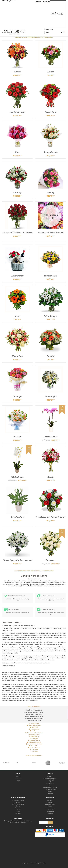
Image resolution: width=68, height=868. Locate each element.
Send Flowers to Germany (34, 714)
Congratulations (50, 808)
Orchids (18, 810)
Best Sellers (18, 814)
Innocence (51, 560)
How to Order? (50, 780)
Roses (18, 802)
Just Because (50, 812)
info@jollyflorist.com (9, 1)
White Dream (17, 477)
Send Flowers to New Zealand (34, 719)
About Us (50, 776)
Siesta (17, 316)
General (18, 812)
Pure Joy (17, 193)
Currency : (47, 2)
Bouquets (18, 808)
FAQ (50, 782)
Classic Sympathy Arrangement (17, 562)
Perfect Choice (51, 437)
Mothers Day (50, 802)
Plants (18, 806)
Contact (18, 776)
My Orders (38, 2)
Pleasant (17, 437)
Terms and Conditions (50, 789)
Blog (50, 786)
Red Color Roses (17, 112)
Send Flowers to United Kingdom (34, 712)
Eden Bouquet (51, 316)
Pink (17, 152)
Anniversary (50, 810)
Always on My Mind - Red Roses (17, 234)
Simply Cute (17, 356)
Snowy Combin (51, 152)
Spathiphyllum (17, 517)
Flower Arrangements (18, 800)
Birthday (50, 806)
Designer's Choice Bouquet (51, 233)
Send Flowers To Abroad (50, 788)
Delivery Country (49, 30)
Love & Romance (50, 804)
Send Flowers (50, 784)
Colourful (17, 397)
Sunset (17, 72)
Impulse (51, 356)
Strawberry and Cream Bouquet (51, 519)
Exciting (51, 193)
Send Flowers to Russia (34, 721)
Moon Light (51, 397)
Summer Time (51, 276)
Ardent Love (51, 112)
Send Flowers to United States (34, 717)
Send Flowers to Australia (34, 710)
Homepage (18, 781)
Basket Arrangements (18, 804)
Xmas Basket (17, 276)
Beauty (51, 477)
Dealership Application (50, 778)
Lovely (51, 72)
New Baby (50, 814)
